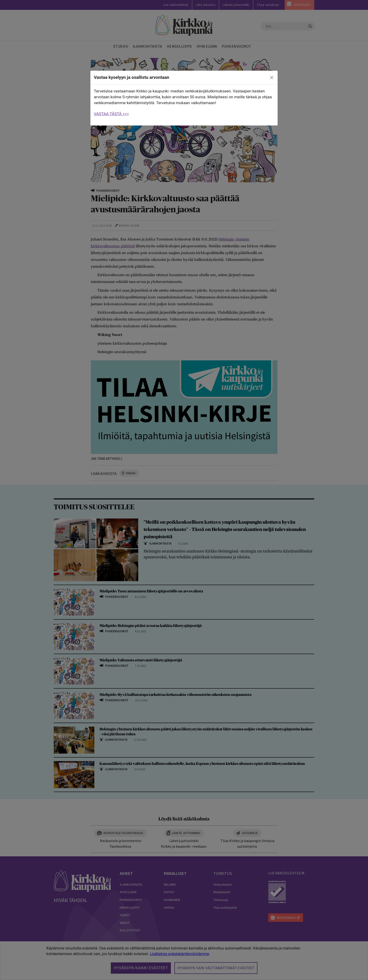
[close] (272, 78)
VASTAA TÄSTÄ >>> (111, 114)
